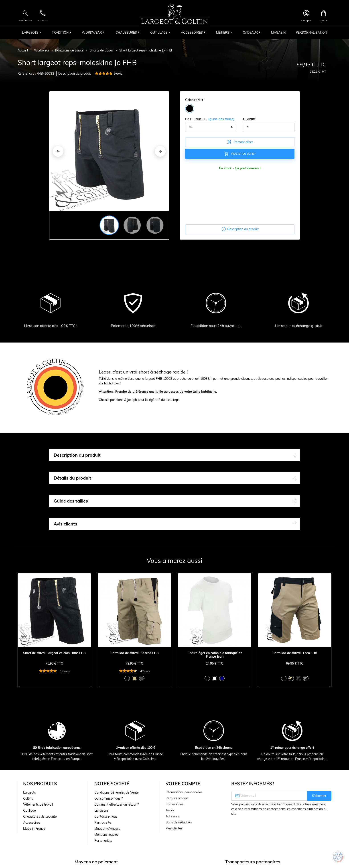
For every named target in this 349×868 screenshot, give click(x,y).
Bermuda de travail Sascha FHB (135, 653)
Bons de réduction (179, 822)
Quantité (249, 119)
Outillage (29, 811)
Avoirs (170, 810)
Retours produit (177, 798)
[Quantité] (269, 127)
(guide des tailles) (221, 119)
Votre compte (183, 783)
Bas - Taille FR (210, 119)
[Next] (160, 151)
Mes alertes (174, 828)
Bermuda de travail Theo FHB (295, 653)
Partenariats (103, 841)
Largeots (29, 792)
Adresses (172, 816)
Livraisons (101, 811)
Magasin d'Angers (107, 829)
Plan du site (103, 823)
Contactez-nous (106, 817)
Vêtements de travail (38, 804)
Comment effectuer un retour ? (117, 804)
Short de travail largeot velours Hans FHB (54, 653)
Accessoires (32, 823)
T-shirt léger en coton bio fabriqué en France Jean (215, 655)
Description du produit (75, 74)
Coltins (28, 798)
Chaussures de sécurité (40, 817)
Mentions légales (106, 835)
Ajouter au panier (240, 154)
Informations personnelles (184, 792)
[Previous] (58, 151)
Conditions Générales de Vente (117, 792)
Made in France (34, 829)
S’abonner (319, 796)
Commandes (175, 804)
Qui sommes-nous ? (109, 798)
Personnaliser (240, 142)
